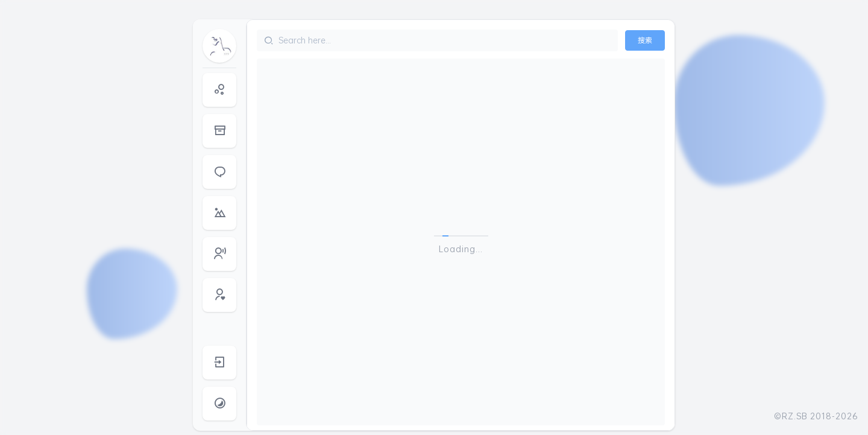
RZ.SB (795, 416)
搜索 (645, 40)
